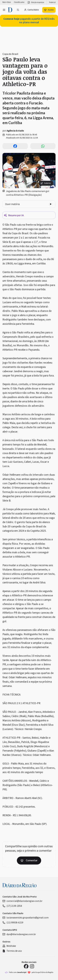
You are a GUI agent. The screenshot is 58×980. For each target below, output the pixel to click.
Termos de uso (12, 951)
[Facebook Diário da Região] (26, 966)
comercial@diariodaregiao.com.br (22, 901)
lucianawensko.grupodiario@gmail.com (26, 918)
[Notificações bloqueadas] (18, 10)
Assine (49, 10)
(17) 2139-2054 (12, 906)
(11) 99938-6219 (13, 923)
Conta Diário (31, 10)
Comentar (29, 860)
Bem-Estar (7, 2)
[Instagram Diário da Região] (32, 966)
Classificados (19, 2)
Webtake (9, 946)
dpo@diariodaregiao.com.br (19, 934)
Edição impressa (36, 2)
